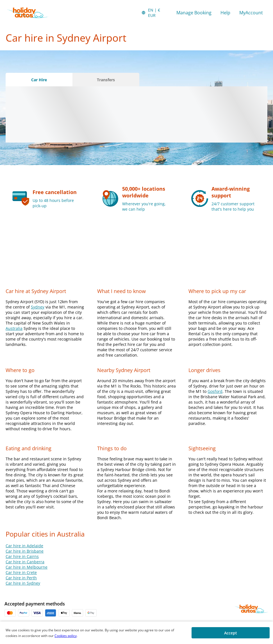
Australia (14, 328)
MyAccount (251, 13)
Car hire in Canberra (25, 562)
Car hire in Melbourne (27, 567)
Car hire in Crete (21, 572)
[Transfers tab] (106, 80)
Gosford (215, 391)
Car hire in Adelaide (24, 546)
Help (225, 13)
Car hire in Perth (21, 578)
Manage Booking (194, 13)
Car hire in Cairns (22, 556)
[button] (154, 13)
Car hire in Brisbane (25, 551)
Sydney (38, 307)
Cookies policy (66, 636)
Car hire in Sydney (23, 583)
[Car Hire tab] (39, 80)
